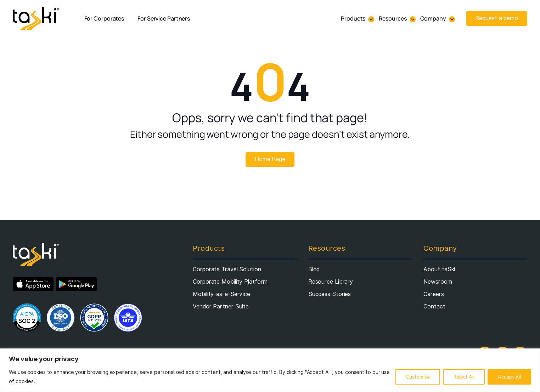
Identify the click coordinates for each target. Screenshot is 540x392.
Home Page (270, 159)
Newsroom (438, 282)
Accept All (509, 377)
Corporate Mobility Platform (230, 282)
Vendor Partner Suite (221, 306)
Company (433, 18)
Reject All (464, 377)
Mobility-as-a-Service (221, 294)
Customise (418, 377)
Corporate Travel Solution (227, 269)
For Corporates (104, 18)
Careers (434, 294)
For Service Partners (164, 18)
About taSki (439, 269)
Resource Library (331, 282)
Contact (434, 306)
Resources (393, 18)
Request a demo (497, 18)
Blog (314, 269)
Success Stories (330, 294)
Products (353, 18)
